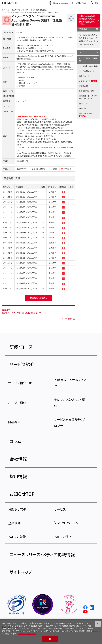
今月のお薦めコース (87, 71)
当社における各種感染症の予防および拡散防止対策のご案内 (87, 20)
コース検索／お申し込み (88, 66)
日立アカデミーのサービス (20, 10)
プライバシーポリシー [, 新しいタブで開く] (27, 634)
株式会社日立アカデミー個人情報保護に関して (21, 313)
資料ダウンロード (86, 115)
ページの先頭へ (67, 319)
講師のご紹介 (84, 104)
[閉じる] (98, 624)
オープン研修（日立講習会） (39, 10)
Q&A (81, 52)
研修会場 (83, 109)
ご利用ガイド (85, 29)
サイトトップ (6, 10)
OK (50, 639)
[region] (51, 632)
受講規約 (6, 310)
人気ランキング (88, 81)
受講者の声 (83, 86)
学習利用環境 (40, 153)
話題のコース (84, 76)
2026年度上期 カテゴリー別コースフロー (88, 97)
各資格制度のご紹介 (87, 91)
